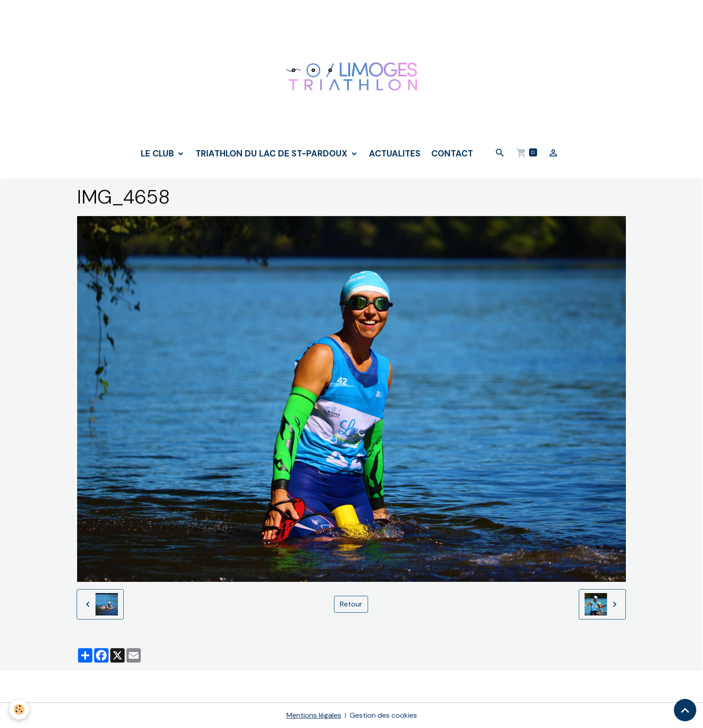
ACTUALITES (395, 154)
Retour (351, 604)
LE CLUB (158, 154)
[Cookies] (19, 709)
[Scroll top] (685, 710)
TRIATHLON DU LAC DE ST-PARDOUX (273, 154)
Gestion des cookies (383, 715)
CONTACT (452, 154)
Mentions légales (314, 715)
